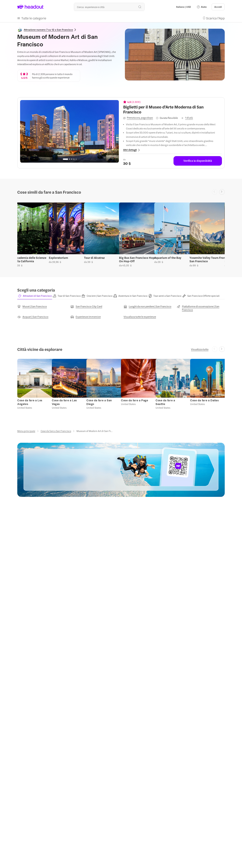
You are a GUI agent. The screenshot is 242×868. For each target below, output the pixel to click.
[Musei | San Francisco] (32, 307)
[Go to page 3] (72, 159)
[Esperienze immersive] (86, 317)
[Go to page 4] (74, 159)
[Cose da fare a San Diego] (99, 402)
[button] (202, 7)
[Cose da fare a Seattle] (165, 402)
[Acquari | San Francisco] (33, 317)
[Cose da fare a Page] (135, 400)
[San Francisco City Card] (86, 307)
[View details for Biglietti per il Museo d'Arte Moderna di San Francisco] (173, 109)
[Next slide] (222, 192)
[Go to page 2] (70, 159)
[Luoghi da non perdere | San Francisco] (147, 307)
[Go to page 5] (76, 159)
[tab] (35, 296)
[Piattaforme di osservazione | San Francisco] (201, 308)
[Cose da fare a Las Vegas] (64, 402)
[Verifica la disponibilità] (198, 161)
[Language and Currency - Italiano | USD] (184, 7)
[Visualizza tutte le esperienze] (140, 317)
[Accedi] (218, 7)
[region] (69, 131)
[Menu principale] (26, 431)
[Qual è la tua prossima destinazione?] (109, 7)
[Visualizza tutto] (200, 349)
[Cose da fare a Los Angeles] (30, 402)
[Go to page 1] (65, 159)
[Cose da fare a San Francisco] (56, 431)
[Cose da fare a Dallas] (205, 400)
